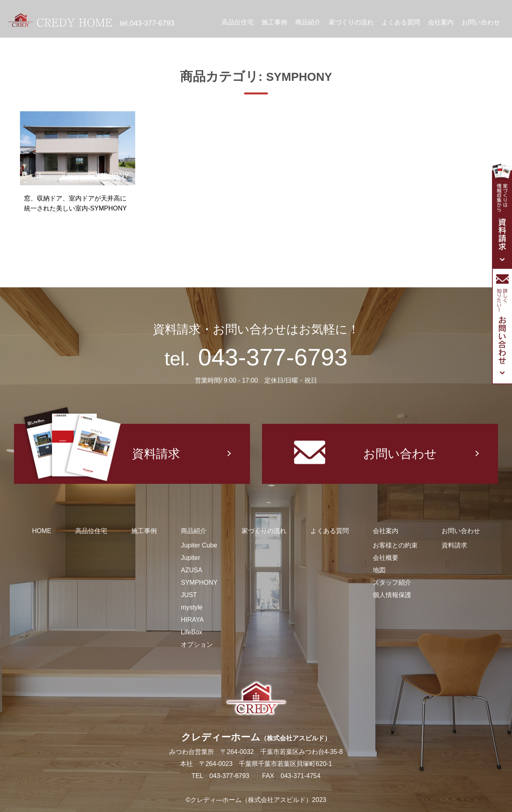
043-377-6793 (152, 23)
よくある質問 (401, 22)
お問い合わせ (481, 22)
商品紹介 (308, 22)
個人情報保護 (392, 595)
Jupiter (190, 558)
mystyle (192, 607)
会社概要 (386, 558)
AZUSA (191, 570)
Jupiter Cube (199, 545)
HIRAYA (192, 620)
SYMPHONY (199, 582)
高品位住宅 (238, 22)
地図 (379, 570)
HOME (42, 531)
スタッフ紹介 (392, 582)
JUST (189, 595)
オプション (197, 645)
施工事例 (274, 22)
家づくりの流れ (351, 22)
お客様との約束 (395, 545)
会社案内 (441, 22)
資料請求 (100, 454)
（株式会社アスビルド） (296, 738)
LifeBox (191, 632)
